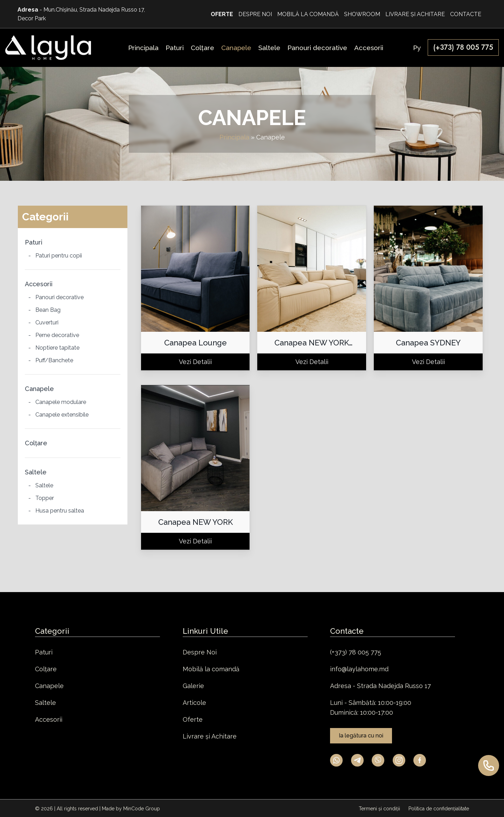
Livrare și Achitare (210, 736)
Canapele (39, 389)
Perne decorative (57, 335)
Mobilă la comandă (211, 669)
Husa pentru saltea (60, 511)
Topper (45, 498)
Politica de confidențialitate (439, 809)
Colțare (36, 443)
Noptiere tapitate (57, 348)
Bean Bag (48, 310)
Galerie (193, 686)
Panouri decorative (59, 297)
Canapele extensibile (62, 415)
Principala (234, 137)
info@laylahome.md (359, 669)
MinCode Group (142, 809)
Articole (194, 703)
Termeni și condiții (380, 809)
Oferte (193, 719)
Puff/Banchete (54, 360)
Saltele (36, 472)
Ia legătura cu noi (361, 736)
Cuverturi (47, 322)
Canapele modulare (61, 402)
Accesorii (39, 284)
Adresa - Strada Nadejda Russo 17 (380, 686)
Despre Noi (200, 652)
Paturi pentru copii (59, 256)
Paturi (34, 242)
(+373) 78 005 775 (356, 652)
